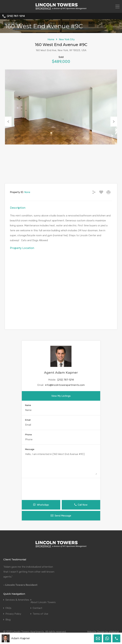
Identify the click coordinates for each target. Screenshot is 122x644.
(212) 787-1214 (16, 16)
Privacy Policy (13, 614)
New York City (67, 39)
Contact (37, 608)
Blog (8, 620)
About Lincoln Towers (43, 602)
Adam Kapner (21, 638)
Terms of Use (40, 614)
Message (30, 449)
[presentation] (61, 488)
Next (114, 122)
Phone (28, 435)
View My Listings (61, 396)
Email (28, 420)
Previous (8, 122)
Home (51, 39)
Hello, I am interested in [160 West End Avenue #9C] (61, 463)
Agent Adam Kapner (61, 373)
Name (28, 405)
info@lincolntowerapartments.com (65, 385)
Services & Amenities (17, 600)
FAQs (8, 608)
